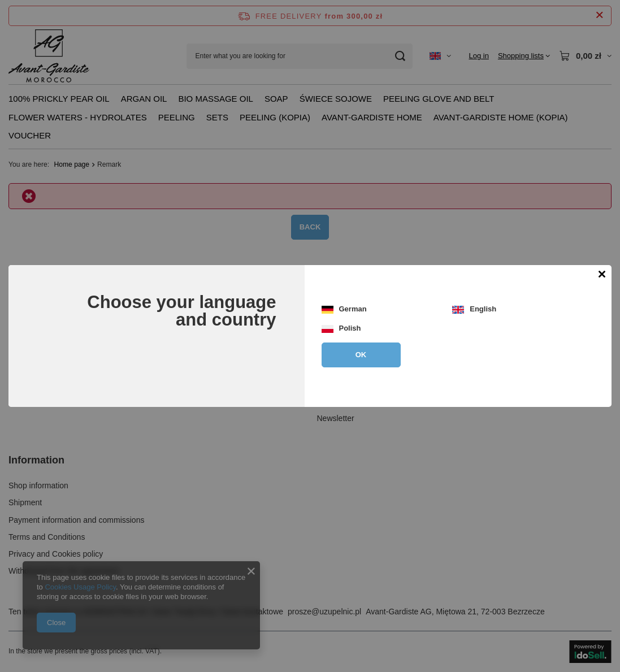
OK (361, 355)
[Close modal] (602, 275)
